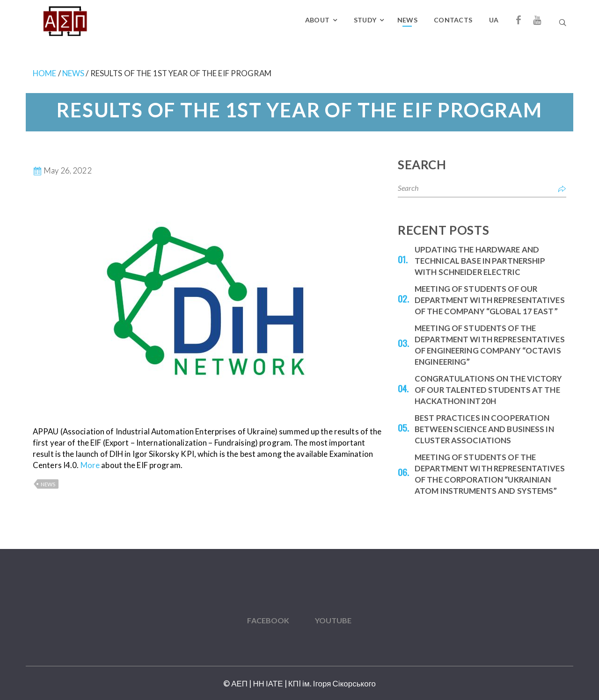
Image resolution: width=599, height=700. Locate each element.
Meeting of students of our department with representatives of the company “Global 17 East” (490, 300)
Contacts (453, 20)
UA (494, 20)
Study (365, 20)
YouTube (333, 620)
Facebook (268, 620)
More (90, 465)
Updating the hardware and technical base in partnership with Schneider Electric (480, 261)
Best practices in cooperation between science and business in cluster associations (484, 429)
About (318, 20)
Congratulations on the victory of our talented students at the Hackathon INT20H (489, 390)
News (407, 20)
